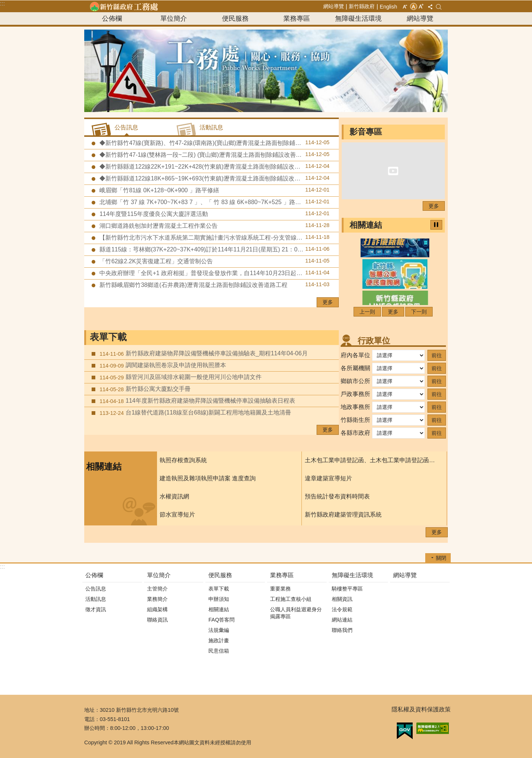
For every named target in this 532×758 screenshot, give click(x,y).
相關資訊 (342, 599)
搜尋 (439, 7)
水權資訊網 (174, 496)
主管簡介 (157, 589)
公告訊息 (96, 589)
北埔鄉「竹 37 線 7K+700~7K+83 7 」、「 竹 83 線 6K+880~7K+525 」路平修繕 (214, 202)
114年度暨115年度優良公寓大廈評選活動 (214, 214)
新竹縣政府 (362, 6)
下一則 (419, 312)
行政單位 (374, 341)
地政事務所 (355, 407)
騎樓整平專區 (347, 589)
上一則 (367, 312)
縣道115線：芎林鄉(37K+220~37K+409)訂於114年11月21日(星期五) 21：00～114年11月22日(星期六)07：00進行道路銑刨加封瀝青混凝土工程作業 (218, 249)
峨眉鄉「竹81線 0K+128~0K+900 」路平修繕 (214, 190)
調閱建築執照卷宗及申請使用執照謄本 (162, 365)
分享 (430, 7)
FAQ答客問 (221, 620)
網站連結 (342, 620)
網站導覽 (334, 6)
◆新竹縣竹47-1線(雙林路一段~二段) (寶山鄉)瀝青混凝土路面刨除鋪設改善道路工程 (214, 155)
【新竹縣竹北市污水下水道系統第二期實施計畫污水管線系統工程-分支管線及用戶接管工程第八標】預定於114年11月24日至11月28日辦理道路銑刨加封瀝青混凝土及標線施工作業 (218, 237)
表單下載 (108, 337)
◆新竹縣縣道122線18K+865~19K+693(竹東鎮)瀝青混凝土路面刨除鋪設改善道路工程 (214, 178)
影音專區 (366, 132)
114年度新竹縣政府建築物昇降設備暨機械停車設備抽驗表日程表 (197, 401)
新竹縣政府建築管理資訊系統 (343, 515)
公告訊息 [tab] (126, 127)
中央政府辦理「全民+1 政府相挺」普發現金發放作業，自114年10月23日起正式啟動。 (214, 273)
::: (2, 4)
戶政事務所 (355, 394)
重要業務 (280, 589)
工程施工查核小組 (291, 599)
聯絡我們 (342, 630)
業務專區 (297, 18)
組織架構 (157, 609)
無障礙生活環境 (358, 18)
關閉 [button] (441, 558)
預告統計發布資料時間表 (337, 496)
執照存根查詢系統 (183, 460)
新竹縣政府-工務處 (124, 6)
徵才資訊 (96, 609)
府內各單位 (355, 355)
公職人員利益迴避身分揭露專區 (296, 613)
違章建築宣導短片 (328, 478)
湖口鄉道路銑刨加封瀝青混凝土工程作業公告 (214, 226)
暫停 (436, 225)
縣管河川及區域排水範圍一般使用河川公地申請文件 (180, 377)
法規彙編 (219, 630)
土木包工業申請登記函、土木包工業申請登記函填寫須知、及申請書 (372, 460)
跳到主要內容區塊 (4, 4)
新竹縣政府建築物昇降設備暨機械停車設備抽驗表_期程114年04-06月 (203, 353)
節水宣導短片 (177, 515)
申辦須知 (219, 599)
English (388, 7)
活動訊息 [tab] (211, 127)
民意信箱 (219, 651)
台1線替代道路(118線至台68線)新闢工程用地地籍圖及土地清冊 (195, 413)
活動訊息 (96, 599)
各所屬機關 (355, 368)
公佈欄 (112, 18)
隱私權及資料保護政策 (421, 709)
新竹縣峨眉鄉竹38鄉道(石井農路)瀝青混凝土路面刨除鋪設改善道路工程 (214, 285)
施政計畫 (219, 640)
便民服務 (235, 18)
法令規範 (342, 609)
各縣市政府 (355, 433)
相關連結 (366, 225)
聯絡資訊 (157, 620)
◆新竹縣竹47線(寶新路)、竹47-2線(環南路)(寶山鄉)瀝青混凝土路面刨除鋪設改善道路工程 (217, 143)
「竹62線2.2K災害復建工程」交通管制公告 (214, 261)
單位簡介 (174, 18)
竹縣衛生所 (355, 420)
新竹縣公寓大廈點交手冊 (144, 389)
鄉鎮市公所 (355, 381)
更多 (328, 302)
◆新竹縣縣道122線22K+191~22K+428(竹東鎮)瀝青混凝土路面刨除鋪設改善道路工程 (214, 166)
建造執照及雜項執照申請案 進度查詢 (208, 478)
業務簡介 (157, 599)
